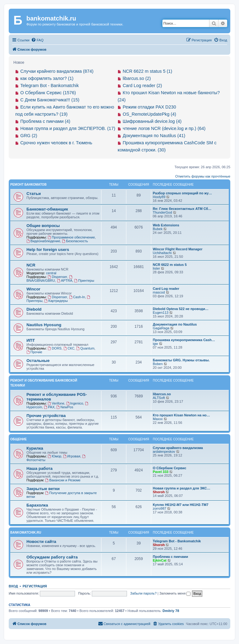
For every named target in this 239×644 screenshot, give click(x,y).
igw (155, 344)
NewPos (65, 407)
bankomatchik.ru (26, 533)
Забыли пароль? (143, 593)
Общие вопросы (43, 226)
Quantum (85, 348)
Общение (19, 439)
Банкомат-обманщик (47, 209)
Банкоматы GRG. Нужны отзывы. (181, 360)
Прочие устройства (46, 416)
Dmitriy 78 (171, 611)
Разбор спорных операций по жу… (182, 193)
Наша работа (40, 468)
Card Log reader (166, 289)
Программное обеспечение (71, 237)
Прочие (34, 352)
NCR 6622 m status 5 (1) (147, 71)
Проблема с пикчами (170, 557)
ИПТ (31, 340)
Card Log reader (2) (142, 86)
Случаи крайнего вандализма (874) (57, 71)
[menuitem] (37, 40)
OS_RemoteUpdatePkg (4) (149, 114)
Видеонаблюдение (43, 241)
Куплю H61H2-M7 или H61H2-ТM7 (181, 505)
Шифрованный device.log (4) (152, 121)
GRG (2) (29, 136)
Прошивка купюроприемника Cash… (184, 340)
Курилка (35, 448)
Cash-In (77, 297)
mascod (159, 292)
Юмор (54, 456)
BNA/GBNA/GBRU (50, 279)
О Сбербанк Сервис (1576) (48, 93)
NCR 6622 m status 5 (170, 265)
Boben (158, 364)
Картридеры (56, 301)
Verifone (56, 403)
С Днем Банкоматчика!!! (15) (50, 100)
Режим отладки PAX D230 (149, 107)
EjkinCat (160, 560)
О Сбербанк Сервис (170, 468)
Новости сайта (41, 542)
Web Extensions (166, 225)
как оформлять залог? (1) (47, 78)
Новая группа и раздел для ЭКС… (182, 488)
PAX (49, 407)
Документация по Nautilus (175, 324)
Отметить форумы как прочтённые (203, 176)
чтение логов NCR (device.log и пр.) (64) (164, 128)
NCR (31, 265)
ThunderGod (162, 212)
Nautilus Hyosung (44, 325)
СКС (69, 348)
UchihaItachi (162, 253)
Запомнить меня (175, 593)
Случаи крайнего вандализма (178, 448)
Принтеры (84, 280)
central (51, 273)
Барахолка (37, 505)
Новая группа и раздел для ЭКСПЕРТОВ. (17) (68, 128)
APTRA (65, 280)
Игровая (72, 456)
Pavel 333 (161, 472)
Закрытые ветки (43, 489)
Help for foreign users (48, 250)
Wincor (33, 289)
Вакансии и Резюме (63, 480)
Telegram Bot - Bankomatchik (49, 86)
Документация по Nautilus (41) (154, 136)
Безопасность (75, 241)
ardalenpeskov (164, 452)
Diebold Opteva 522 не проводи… (181, 309)
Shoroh (159, 492)
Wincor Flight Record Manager (178, 249)
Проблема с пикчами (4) (45, 121)
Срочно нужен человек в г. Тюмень (56, 143)
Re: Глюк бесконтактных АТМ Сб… (182, 209)
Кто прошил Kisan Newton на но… (181, 415)
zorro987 (159, 508)
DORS (55, 348)
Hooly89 (159, 197)
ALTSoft (159, 398)
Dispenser (57, 277)
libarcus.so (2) (137, 78)
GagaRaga (161, 328)
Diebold (34, 309)
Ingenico (75, 403)
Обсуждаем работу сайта (52, 557)
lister (156, 268)
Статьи (34, 194)
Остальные (38, 361)
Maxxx (158, 419)
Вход (13, 586)
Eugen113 (161, 313)
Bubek (158, 229)
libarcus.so (162, 394)
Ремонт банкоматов (28, 185)
